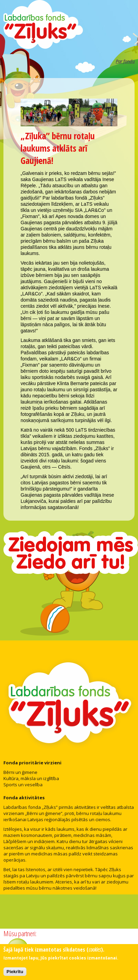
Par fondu (125, 61)
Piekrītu (15, 973)
